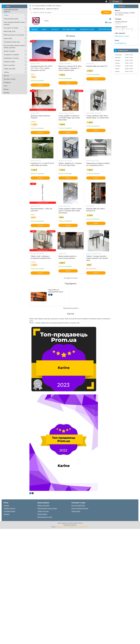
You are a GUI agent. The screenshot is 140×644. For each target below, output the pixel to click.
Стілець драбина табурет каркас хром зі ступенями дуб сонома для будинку (70, 211)
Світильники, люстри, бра (12, 42)
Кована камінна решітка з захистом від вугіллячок (68, 257)
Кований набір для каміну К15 (97, 66)
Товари (6, 15)
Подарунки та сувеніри (11, 55)
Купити (40, 85)
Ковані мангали (42, 514)
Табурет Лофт (76, 511)
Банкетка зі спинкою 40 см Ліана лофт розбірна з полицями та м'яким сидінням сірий (70, 68)
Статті (6, 86)
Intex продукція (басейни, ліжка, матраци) (14, 23)
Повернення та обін (87, 29)
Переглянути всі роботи (71, 308)
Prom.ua (80, 523)
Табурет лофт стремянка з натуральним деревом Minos (41, 257)
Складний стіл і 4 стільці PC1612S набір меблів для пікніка (42, 164)
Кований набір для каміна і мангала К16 (96, 210)
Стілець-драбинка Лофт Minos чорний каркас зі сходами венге (98, 117)
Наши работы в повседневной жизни (56, 291)
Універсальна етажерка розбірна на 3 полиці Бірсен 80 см (98, 164)
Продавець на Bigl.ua (70, 525)
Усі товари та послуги (71, 278)
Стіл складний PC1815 (78, 506)
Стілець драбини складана (80, 508)
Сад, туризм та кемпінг (11, 28)
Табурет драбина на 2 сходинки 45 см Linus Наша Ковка (70, 164)
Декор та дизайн (9, 51)
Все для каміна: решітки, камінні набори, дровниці (14, 46)
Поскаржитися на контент (64, 527)
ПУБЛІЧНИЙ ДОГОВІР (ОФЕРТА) (11, 11)
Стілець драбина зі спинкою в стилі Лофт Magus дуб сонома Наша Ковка (69, 118)
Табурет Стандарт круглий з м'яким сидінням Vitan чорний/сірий (97, 258)
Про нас (6, 76)
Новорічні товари (9, 62)
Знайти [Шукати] (106, 12)
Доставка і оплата (10, 79)
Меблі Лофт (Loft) (10, 31)
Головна (34, 29)
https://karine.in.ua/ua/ (122, 36)
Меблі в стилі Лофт (43, 506)
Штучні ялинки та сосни (45, 517)
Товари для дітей (9, 69)
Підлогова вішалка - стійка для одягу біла (41, 210)
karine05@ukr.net (121, 43)
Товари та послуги (9, 508)
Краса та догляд (9, 65)
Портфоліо (7, 82)
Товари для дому (43, 511)
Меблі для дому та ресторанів (14, 35)
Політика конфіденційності (81, 527)
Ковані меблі (8, 38)
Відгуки (6, 89)
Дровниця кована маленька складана (40, 117)
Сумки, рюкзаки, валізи (11, 19)
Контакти (7, 93)
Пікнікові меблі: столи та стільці (47, 508)
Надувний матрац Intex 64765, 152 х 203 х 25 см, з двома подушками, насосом (41, 68)
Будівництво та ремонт (11, 58)
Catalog (6, 72)
